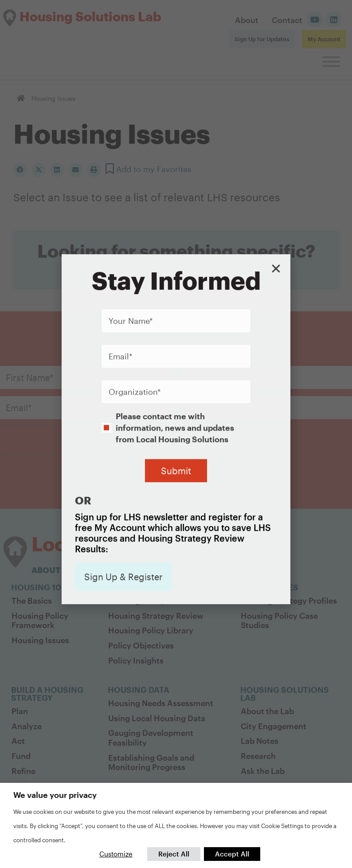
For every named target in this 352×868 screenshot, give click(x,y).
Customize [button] (116, 854)
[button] (276, 189)
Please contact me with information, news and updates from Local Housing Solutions (175, 348)
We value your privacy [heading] (55, 795)
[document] (176, 434)
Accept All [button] (232, 854)
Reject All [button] (174, 854)
